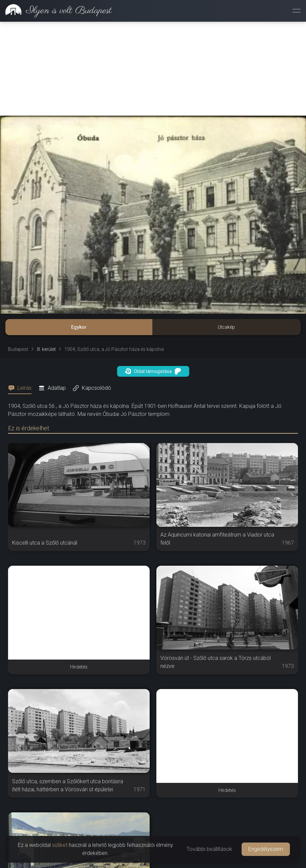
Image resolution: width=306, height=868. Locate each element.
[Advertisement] (153, 69)
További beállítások (209, 849)
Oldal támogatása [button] (153, 371)
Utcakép (226, 327)
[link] (56, 11)
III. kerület (46, 349)
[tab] (22, 388)
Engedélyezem (266, 849)
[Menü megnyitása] (297, 11)
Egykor (79, 327)
